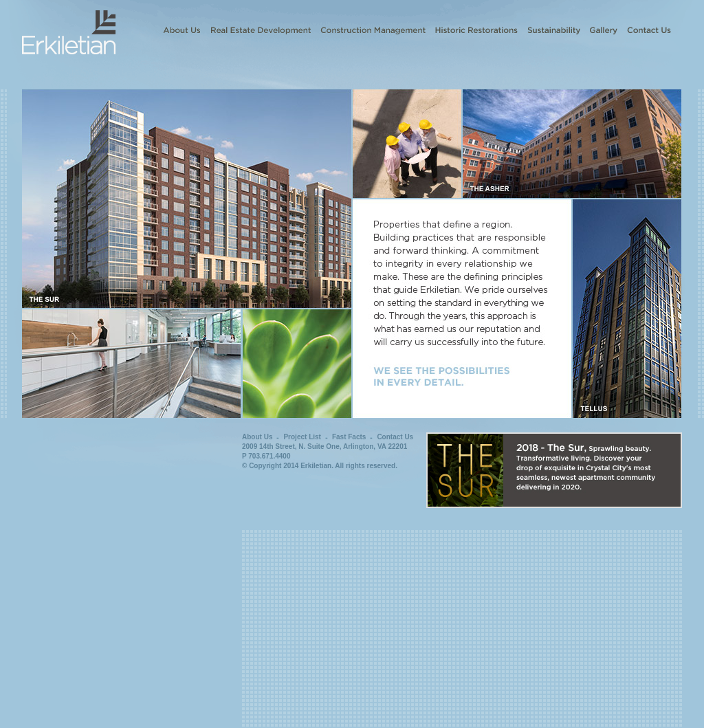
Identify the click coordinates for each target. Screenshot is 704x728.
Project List (302, 437)
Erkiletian (69, 27)
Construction (373, 30)
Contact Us (649, 30)
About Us (182, 30)
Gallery (604, 30)
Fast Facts (349, 437)
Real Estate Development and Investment (261, 30)
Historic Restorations (476, 30)
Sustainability (554, 30)
